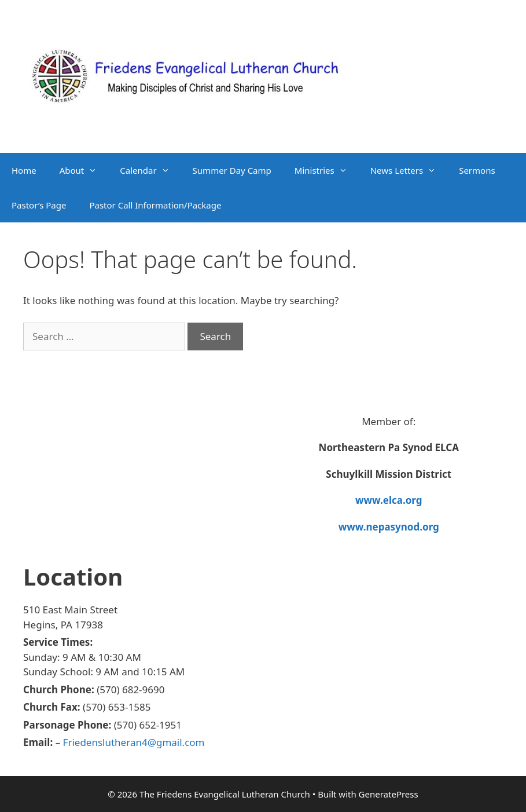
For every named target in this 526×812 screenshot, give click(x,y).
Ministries (327, 170)
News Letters (409, 170)
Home (24, 170)
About (84, 170)
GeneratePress (389, 794)
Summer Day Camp (232, 170)
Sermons (477, 170)
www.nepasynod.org (389, 527)
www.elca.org (389, 500)
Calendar (150, 170)
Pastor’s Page (39, 205)
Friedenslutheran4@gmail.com (134, 742)
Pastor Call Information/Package (155, 205)
